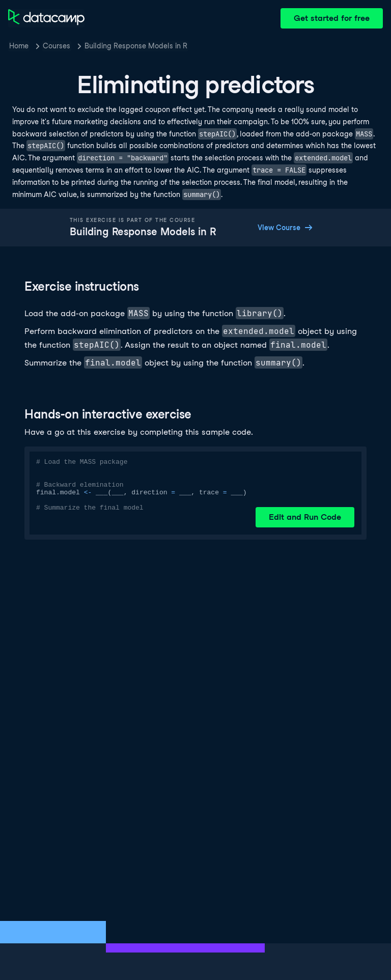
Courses (57, 46)
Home (19, 46)
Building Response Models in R (136, 46)
